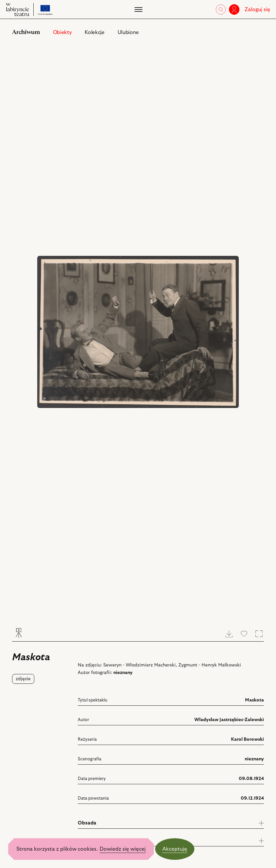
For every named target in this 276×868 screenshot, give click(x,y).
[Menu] (138, 9)
